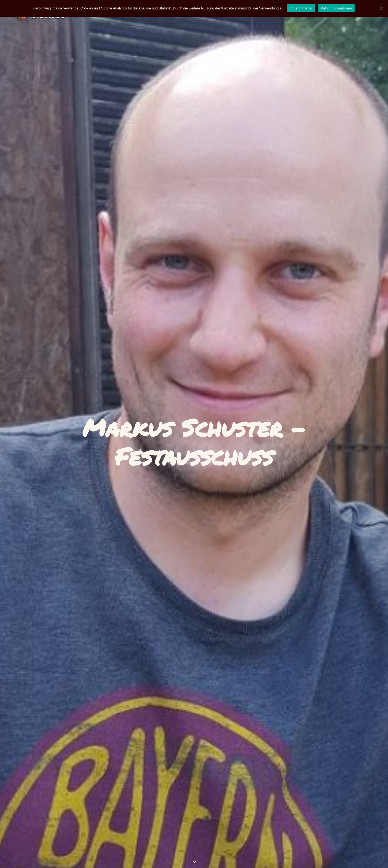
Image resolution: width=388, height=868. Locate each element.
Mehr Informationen (336, 8)
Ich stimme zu (301, 8)
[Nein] (381, 8)
